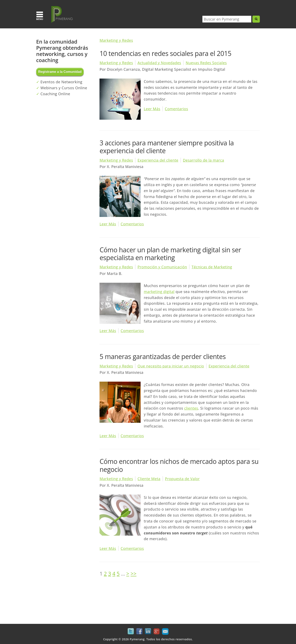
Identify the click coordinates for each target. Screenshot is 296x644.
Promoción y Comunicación (162, 267)
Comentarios (176, 109)
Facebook (139, 631)
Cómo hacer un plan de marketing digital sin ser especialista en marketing (170, 254)
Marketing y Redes (116, 40)
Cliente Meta (149, 479)
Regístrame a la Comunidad (60, 72)
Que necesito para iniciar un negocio (171, 366)
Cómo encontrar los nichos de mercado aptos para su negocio (179, 465)
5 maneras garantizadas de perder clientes (162, 356)
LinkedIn (148, 631)
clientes (191, 408)
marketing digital (159, 292)
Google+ (157, 631)
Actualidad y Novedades (159, 63)
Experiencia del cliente (158, 160)
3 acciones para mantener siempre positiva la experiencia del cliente (167, 147)
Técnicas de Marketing (212, 267)
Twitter (131, 631)
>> (134, 573)
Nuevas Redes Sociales (206, 63)
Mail (165, 631)
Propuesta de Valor (182, 479)
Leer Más (152, 109)
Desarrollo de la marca (204, 160)
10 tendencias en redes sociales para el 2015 (165, 53)
